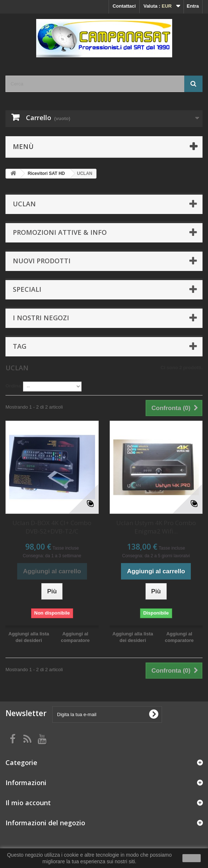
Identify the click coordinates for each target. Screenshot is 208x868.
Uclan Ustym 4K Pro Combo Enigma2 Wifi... (156, 527)
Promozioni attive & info (60, 232)
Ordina (13, 386)
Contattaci (124, 6)
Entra (193, 6)
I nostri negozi (41, 318)
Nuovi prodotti (42, 261)
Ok (192, 858)
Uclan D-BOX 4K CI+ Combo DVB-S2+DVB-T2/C (52, 527)
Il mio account (28, 803)
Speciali (27, 289)
